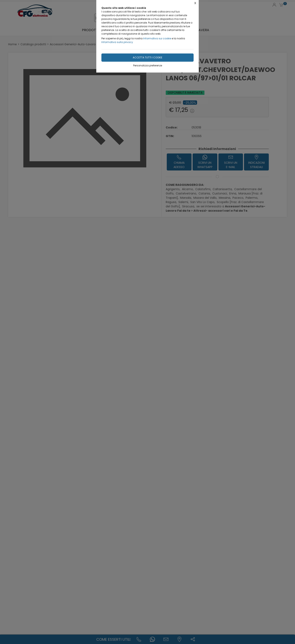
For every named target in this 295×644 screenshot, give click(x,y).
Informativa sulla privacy (117, 42)
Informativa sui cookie (157, 38)
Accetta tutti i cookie (147, 57)
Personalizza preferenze (148, 65)
